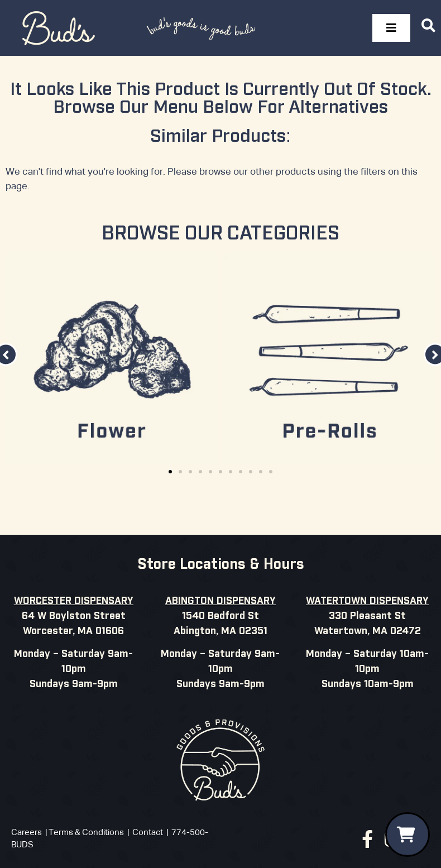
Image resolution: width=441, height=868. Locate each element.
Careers (27, 833)
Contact (148, 833)
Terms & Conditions (86, 833)
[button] (170, 472)
